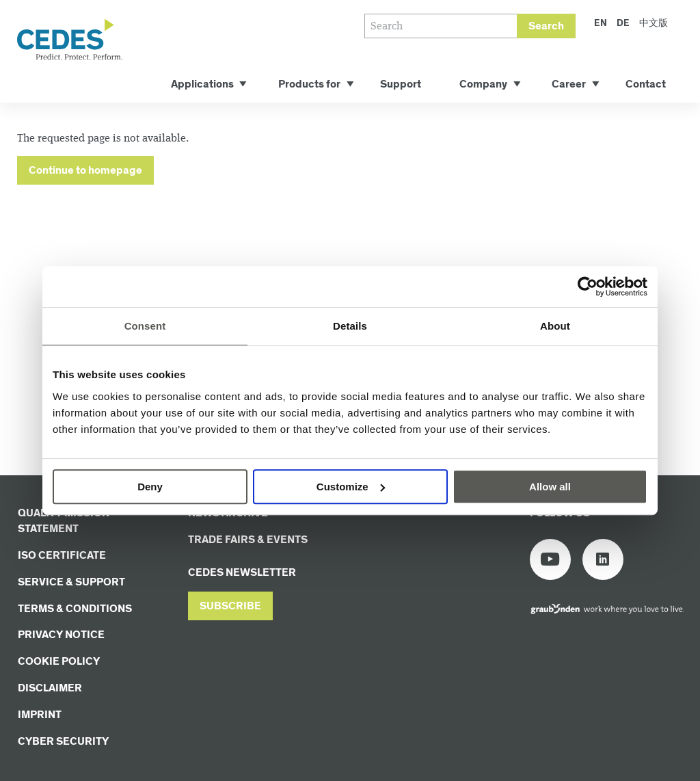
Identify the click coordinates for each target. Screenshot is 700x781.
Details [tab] (350, 326)
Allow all (550, 487)
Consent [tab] (145, 326)
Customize (351, 487)
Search (546, 26)
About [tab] (555, 326)
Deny (150, 487)
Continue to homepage (85, 171)
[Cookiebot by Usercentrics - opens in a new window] (588, 287)
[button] (230, 606)
